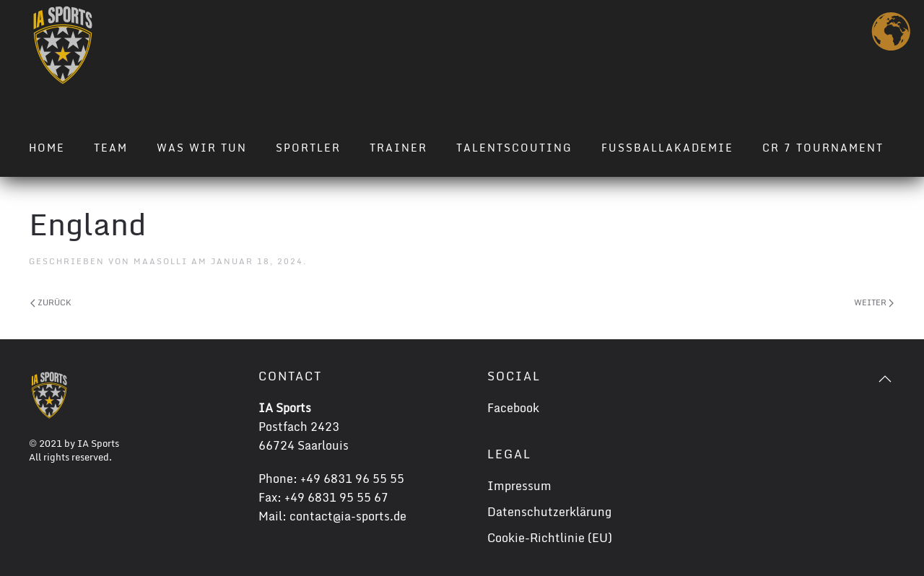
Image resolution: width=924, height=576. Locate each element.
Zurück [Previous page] (51, 303)
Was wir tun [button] (202, 148)
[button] (885, 379)
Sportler (308, 148)
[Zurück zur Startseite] (63, 45)
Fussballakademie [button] (667, 148)
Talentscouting (514, 148)
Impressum (519, 486)
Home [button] (47, 148)
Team (111, 148)
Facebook (513, 408)
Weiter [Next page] (874, 303)
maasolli (161, 261)
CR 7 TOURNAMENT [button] (823, 148)
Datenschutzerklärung (549, 512)
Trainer (398, 148)
